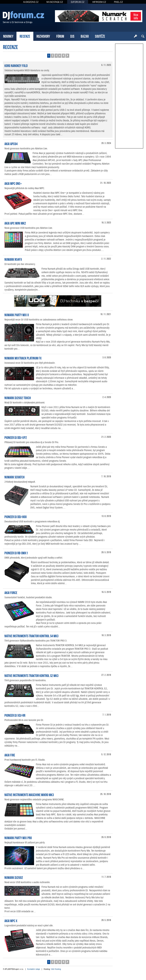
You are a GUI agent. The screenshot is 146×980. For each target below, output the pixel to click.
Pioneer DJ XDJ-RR (15, 715)
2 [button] (52, 55)
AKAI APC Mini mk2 (15, 223)
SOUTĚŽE (100, 36)
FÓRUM (60, 36)
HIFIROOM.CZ (99, 2)
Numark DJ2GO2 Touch (18, 397)
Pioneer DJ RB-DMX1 (16, 553)
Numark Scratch (15, 477)
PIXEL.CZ (118, 2)
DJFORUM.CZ (78, 2)
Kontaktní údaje (34, 969)
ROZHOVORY (43, 36)
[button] (67, 56)
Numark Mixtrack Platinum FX (23, 358)
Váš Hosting (56, 969)
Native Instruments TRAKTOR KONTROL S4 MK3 (31, 636)
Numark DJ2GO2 (14, 877)
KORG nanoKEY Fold (16, 65)
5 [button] (63, 55)
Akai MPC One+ (13, 183)
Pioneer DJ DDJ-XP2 (16, 437)
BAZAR (85, 36)
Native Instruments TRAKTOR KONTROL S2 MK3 (31, 675)
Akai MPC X (11, 920)
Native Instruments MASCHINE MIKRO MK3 (29, 794)
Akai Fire (10, 755)
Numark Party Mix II (17, 315)
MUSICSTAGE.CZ (55, 2)
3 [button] (56, 55)
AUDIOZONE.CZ (31, 2)
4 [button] (60, 55)
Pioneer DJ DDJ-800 (16, 516)
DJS (72, 36)
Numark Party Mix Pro (18, 837)
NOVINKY (8, 36)
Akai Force (11, 592)
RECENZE (25, 36)
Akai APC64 (11, 143)
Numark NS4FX (13, 259)
